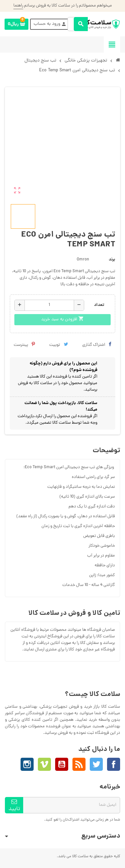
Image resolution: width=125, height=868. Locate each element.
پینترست (24, 345)
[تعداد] (49, 305)
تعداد (99, 305)
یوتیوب (62, 764)
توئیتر (96, 764)
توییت (59, 345)
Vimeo (44, 764)
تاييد (14, 806)
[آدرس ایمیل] (71, 805)
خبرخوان (79, 764)
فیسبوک (114, 764)
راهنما (18, 6)
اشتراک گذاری (97, 345)
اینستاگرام (27, 764)
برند (112, 260)
